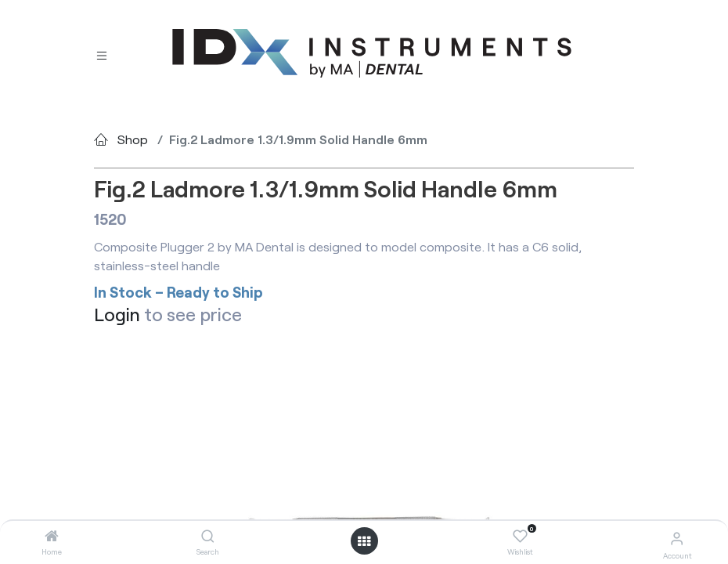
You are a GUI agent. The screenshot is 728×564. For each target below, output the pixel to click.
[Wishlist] (520, 537)
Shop (133, 139)
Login (117, 314)
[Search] (208, 536)
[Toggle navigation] (102, 54)
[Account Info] (677, 538)
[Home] (52, 536)
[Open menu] (364, 541)
